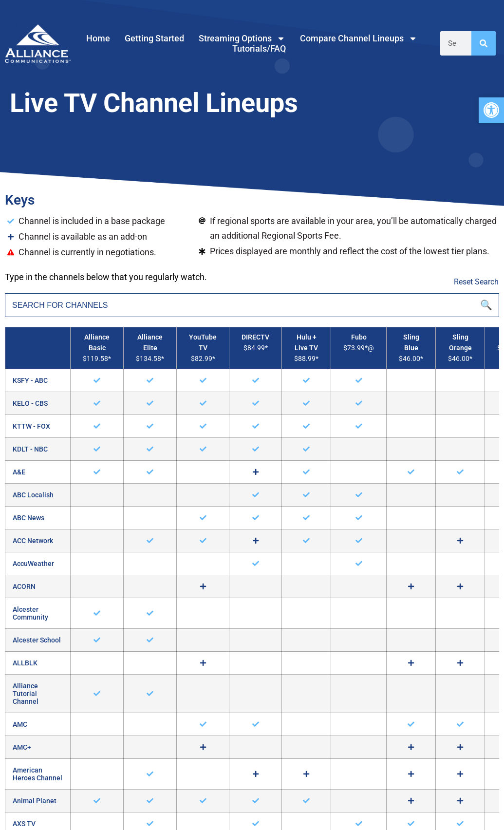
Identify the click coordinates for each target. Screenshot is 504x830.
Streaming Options (242, 38)
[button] (491, 110)
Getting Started (154, 38)
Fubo (359, 337)
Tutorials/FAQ (259, 48)
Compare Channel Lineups (359, 38)
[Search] (484, 43)
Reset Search (476, 282)
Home (98, 38)
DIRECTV (255, 337)
